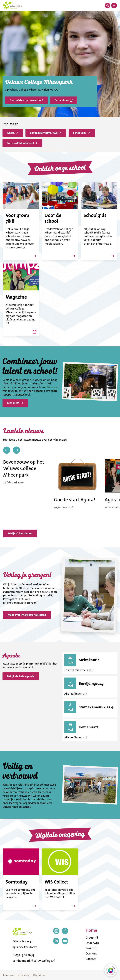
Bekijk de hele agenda (21, 676)
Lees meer (15, 403)
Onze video (64, 100)
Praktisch (92, 948)
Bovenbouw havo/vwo (45, 133)
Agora (12, 133)
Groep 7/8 (92, 938)
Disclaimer (39, 975)
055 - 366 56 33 (25, 955)
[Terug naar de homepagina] (13, 5)
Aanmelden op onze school (26, 100)
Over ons (91, 953)
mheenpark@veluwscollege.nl (35, 961)
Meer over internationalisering (27, 615)
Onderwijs (92, 943)
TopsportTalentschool (22, 143)
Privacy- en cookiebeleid (16, 975)
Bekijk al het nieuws (20, 533)
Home (91, 930)
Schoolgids (81, 133)
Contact (91, 959)
